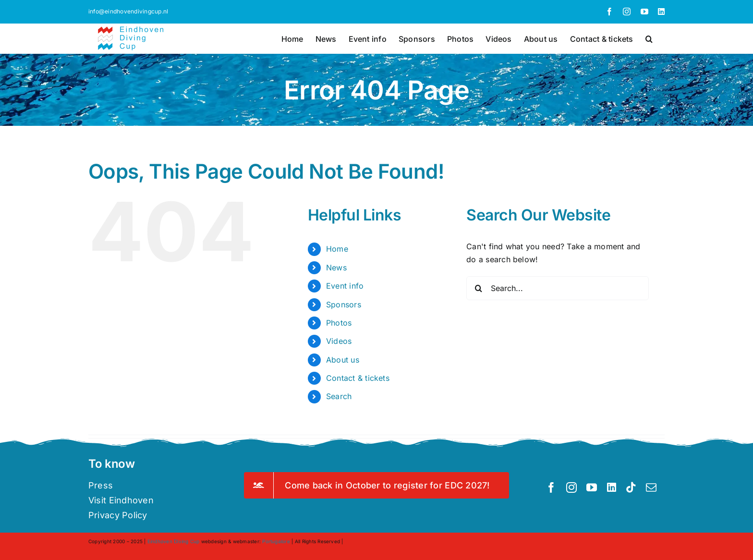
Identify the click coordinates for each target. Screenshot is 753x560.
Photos (339, 323)
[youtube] (592, 487)
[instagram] (571, 487)
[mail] (651, 487)
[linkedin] (612, 487)
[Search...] (558, 288)
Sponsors (344, 304)
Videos (339, 341)
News (336, 268)
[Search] (478, 288)
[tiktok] (631, 487)
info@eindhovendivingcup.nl (128, 11)
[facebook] (551, 487)
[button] (649, 38)
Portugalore (276, 541)
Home (337, 249)
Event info (345, 286)
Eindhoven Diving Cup (174, 541)
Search (339, 396)
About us (343, 360)
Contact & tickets (358, 378)
